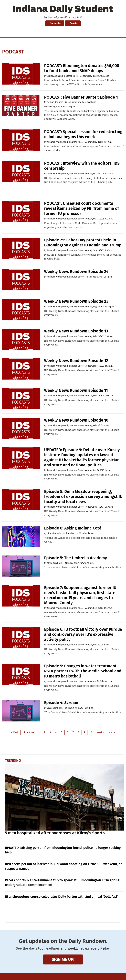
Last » (111, 732)
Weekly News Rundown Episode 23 (76, 301)
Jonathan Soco (71, 76)
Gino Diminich (54, 533)
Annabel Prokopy (55, 142)
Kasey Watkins (89, 102)
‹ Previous (28, 732)
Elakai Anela (53, 76)
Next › (100, 732)
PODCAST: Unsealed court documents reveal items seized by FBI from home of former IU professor (82, 208)
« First (15, 732)
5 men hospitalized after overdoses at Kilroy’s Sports (55, 833)
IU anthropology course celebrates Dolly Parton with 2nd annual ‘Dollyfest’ (62, 897)
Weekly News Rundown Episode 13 (76, 331)
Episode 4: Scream (61, 703)
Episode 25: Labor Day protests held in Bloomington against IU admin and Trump (83, 243)
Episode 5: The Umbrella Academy (76, 558)
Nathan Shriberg (55, 102)
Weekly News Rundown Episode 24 (76, 272)
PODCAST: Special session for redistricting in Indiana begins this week (83, 134)
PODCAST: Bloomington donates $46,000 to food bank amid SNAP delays (82, 68)
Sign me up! (63, 959)
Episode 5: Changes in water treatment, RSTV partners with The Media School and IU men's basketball (83, 671)
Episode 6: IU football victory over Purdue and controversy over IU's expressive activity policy (83, 634)
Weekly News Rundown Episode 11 (76, 390)
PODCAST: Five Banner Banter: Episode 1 (81, 97)
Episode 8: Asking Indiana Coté (73, 528)
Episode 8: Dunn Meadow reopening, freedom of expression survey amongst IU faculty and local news (83, 497)
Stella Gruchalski (55, 563)
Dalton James (71, 102)
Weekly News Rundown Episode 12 (76, 361)
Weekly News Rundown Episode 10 (76, 420)
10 (91, 732)
